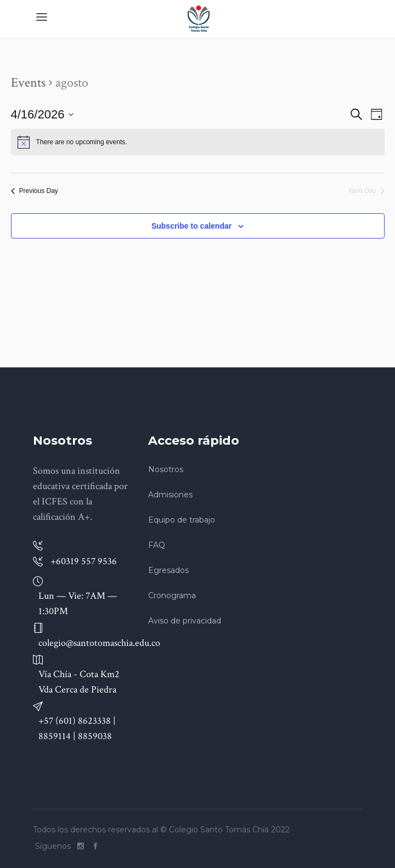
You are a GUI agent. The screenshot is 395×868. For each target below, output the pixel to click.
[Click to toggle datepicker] (43, 114)
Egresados (168, 570)
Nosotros (166, 469)
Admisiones (170, 495)
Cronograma (172, 595)
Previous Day (35, 191)
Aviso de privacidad (185, 621)
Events (28, 83)
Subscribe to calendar (191, 226)
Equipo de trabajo (182, 520)
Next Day (366, 191)
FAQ (157, 545)
